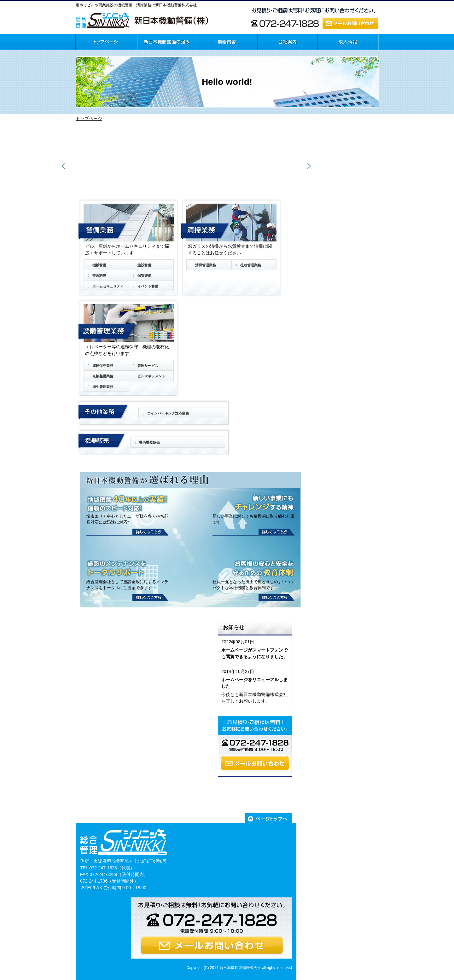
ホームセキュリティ (105, 286)
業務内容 (206, 53)
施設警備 (141, 265)
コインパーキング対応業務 (165, 413)
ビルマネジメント (148, 376)
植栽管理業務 (248, 265)
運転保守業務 (100, 366)
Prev (63, 166)
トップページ (89, 53)
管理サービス (145, 366)
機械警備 (96, 265)
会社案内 (266, 53)
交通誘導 (96, 275)
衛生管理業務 (100, 387)
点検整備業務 (100, 376)
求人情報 (327, 53)
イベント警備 (145, 286)
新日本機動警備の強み (159, 53)
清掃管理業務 (203, 265)
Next (309, 166)
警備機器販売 (146, 442)
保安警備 (141, 275)
